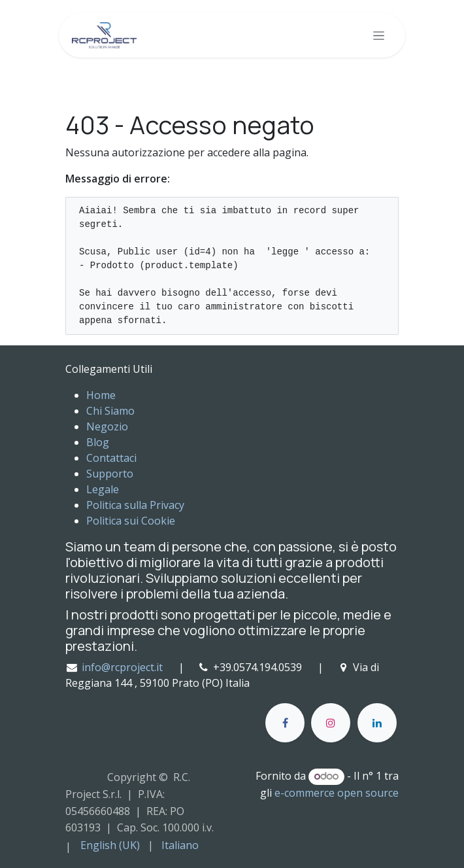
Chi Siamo (110, 411)
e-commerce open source (337, 793)
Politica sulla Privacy (135, 505)
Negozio (107, 426)
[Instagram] (331, 723)
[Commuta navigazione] (379, 36)
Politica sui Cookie (131, 521)
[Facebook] (285, 723)
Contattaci (111, 458)
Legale (103, 489)
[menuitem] (110, 845)
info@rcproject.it (122, 667)
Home (101, 395)
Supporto (110, 474)
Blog (98, 442)
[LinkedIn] (377, 723)
